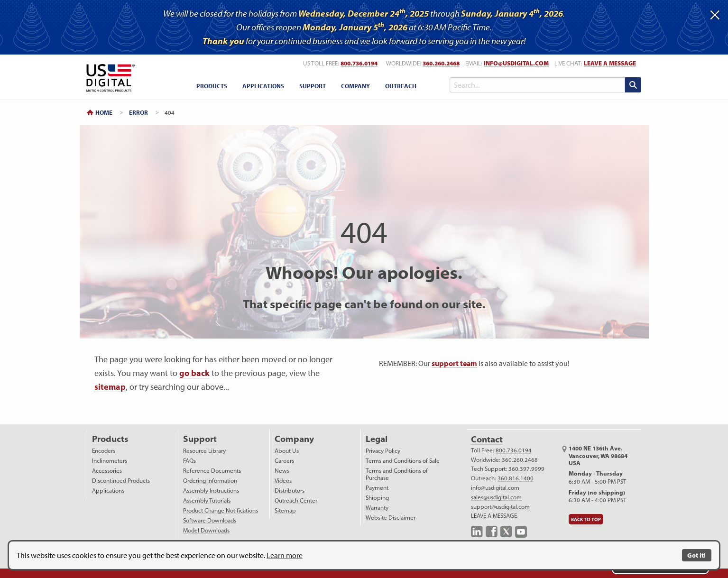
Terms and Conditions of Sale (403, 461)
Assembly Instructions (211, 491)
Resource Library (204, 451)
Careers (284, 461)
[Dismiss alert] (715, 13)
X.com (506, 532)
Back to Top (586, 519)
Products (110, 439)
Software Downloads (210, 520)
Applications (108, 491)
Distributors (290, 491)
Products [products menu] (212, 86)
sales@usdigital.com (496, 497)
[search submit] (633, 85)
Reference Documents (212, 471)
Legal (377, 439)
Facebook (492, 532)
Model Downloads (206, 530)
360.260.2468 (520, 460)
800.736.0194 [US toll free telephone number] (359, 63)
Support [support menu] (313, 86)
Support (200, 439)
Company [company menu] (355, 86)
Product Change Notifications (221, 510)
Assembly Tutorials (207, 500)
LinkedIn (477, 532)
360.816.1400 (516, 478)
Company (294, 439)
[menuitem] (212, 86)
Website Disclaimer (391, 518)
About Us (287, 451)
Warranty (377, 508)
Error (138, 112)
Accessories (107, 471)
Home (104, 112)
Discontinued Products (121, 481)
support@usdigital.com (500, 507)
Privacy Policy (383, 451)
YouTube (521, 532)
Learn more (285, 555)
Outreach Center (296, 500)
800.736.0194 (514, 450)
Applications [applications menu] (263, 86)
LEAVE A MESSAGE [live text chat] (610, 63)
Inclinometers (110, 461)
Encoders (104, 451)
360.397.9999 (526, 469)
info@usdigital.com (516, 63)
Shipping (377, 498)
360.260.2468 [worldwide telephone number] (441, 63)
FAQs (189, 461)
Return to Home (109, 78)
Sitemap (285, 510)
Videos (283, 481)
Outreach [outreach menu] (401, 86)
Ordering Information (210, 481)
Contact (487, 439)
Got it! (696, 555)
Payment (377, 488)
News (282, 471)
